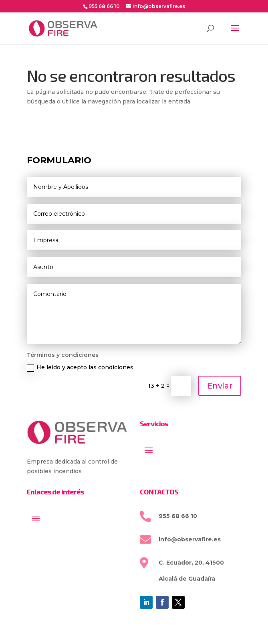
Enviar (220, 386)
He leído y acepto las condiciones (80, 368)
